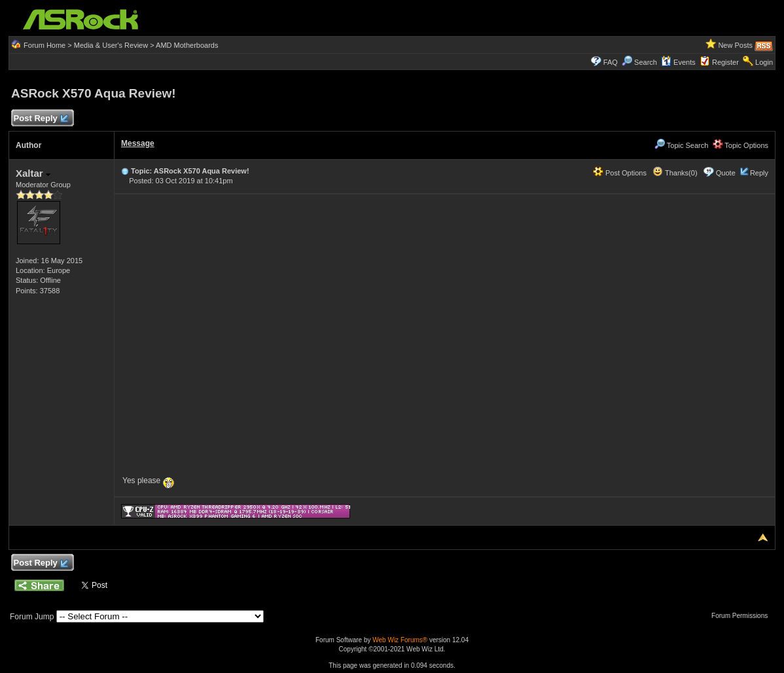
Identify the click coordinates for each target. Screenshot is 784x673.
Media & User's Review (111, 45)
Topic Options (741, 145)
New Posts (735, 45)
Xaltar (33, 173)
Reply (759, 173)
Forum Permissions (743, 616)
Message (138, 143)
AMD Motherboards (187, 45)
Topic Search (681, 145)
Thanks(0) (675, 173)
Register (725, 62)
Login (764, 62)
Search (646, 62)
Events (678, 62)
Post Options (620, 173)
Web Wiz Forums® (400, 640)
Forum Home (45, 45)
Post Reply (41, 119)
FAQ (611, 62)
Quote (726, 173)
